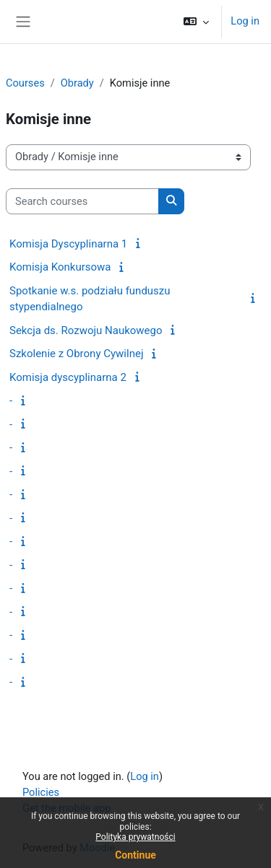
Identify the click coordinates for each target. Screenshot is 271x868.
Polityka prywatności (135, 837)
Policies (41, 792)
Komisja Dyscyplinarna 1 (68, 244)
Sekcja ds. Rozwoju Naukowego (86, 330)
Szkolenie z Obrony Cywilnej (76, 354)
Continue (135, 855)
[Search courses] (82, 201)
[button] (196, 22)
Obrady (77, 83)
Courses (25, 83)
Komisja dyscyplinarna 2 (68, 377)
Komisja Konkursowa (60, 267)
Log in (245, 21)
